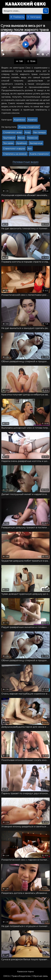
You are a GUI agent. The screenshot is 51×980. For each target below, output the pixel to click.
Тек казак (8, 143)
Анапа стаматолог (39, 154)
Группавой (9, 138)
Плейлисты (17, 17)
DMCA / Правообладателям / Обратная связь (26, 976)
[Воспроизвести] (4, 54)
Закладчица (36, 143)
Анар (28, 132)
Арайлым (21, 143)
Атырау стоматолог (29, 127)
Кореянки (19, 120)
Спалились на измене (15, 154)
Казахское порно (26, 972)
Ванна (21, 138)
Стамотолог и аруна (14, 148)
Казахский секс (26, 4)
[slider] (20, 50)
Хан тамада (39, 132)
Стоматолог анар (13, 132)
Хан (30, 148)
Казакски (33, 138)
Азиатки (32, 120)
